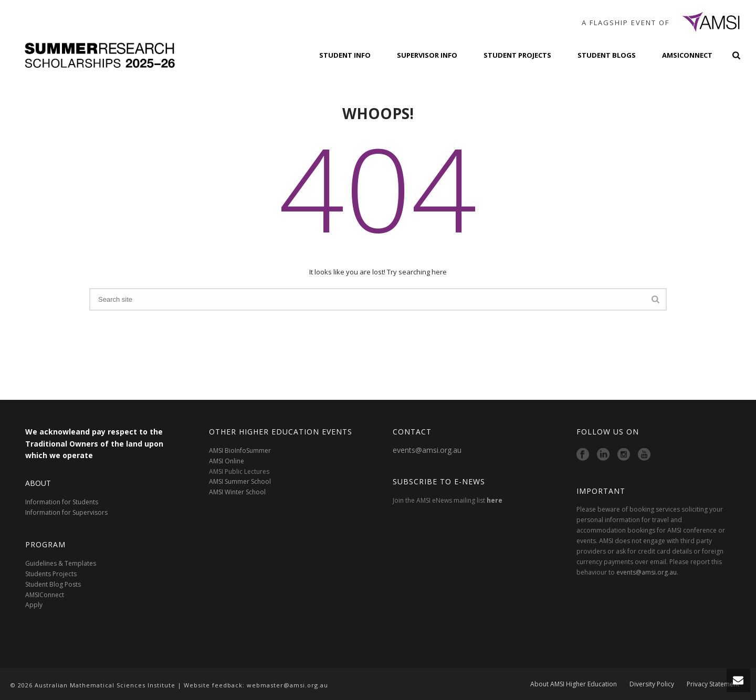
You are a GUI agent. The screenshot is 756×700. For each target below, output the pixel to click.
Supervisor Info (427, 55)
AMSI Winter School (237, 492)
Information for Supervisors (66, 512)
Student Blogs (607, 55)
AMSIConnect (687, 55)
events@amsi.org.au (427, 450)
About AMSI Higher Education (574, 685)
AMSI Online (227, 461)
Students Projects (51, 574)
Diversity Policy (652, 685)
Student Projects (517, 55)
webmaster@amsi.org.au (287, 685)
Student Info (345, 55)
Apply (34, 605)
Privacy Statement (713, 685)
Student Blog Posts (53, 584)
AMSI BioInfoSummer (240, 450)
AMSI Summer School (240, 481)
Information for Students (62, 502)
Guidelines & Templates (61, 563)
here (495, 500)
